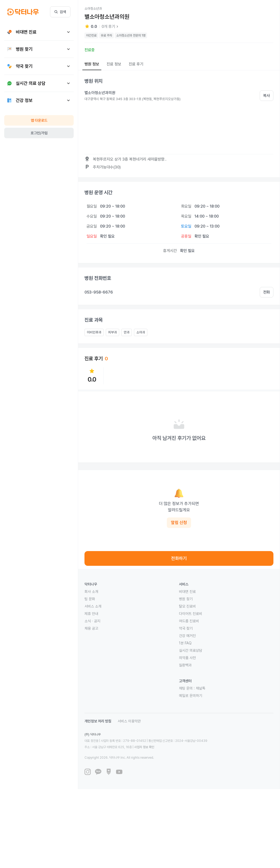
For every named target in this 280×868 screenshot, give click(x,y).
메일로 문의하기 (191, 696)
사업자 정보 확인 (144, 747)
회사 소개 (91, 592)
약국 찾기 (186, 628)
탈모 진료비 (187, 606)
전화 (267, 292)
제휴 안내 (91, 614)
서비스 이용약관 (129, 721)
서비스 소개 (93, 606)
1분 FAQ (185, 643)
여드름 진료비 (189, 621)
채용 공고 (91, 628)
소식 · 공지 (92, 621)
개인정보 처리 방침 (98, 721)
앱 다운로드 (39, 120)
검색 (60, 12)
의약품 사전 (187, 658)
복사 (267, 96)
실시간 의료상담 (191, 650)
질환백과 (185, 665)
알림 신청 (179, 523)
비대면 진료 (187, 592)
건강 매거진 (187, 636)
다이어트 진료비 (191, 614)
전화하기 (179, 558)
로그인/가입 (39, 133)
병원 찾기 (186, 599)
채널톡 (201, 688)
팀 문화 (90, 599)
